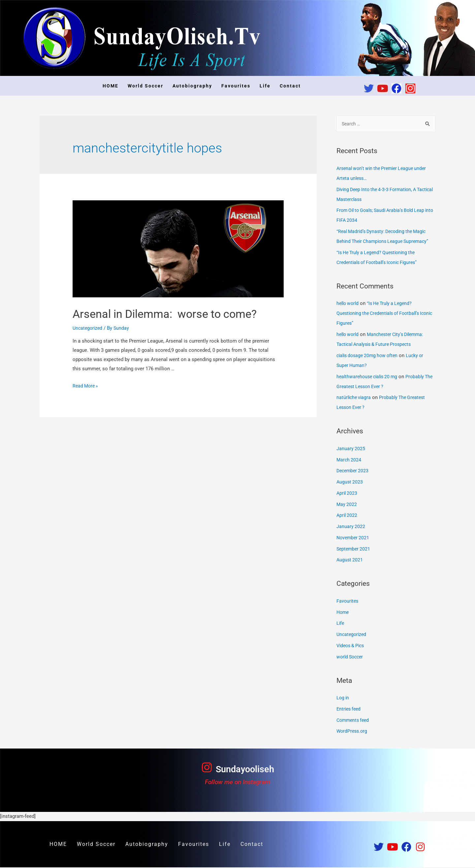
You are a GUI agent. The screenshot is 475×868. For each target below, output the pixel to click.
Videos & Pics (352, 646)
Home (343, 613)
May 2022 (347, 505)
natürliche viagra (355, 398)
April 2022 (348, 516)
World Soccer (145, 86)
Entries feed (350, 710)
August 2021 (350, 560)
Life (265, 86)
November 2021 (354, 538)
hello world (349, 304)
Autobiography (192, 86)
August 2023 (350, 483)
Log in (343, 698)
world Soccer (351, 657)
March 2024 (349, 460)
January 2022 (351, 527)
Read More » (86, 403)
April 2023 (348, 494)
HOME (111, 86)
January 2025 (351, 449)
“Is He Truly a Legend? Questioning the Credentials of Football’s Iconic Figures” (381, 314)
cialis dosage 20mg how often (370, 356)
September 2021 (354, 550)
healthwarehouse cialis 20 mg (369, 377)
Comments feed (354, 721)
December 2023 (354, 471)
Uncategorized (88, 345)
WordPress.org (353, 732)
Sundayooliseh (245, 769)
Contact (290, 86)
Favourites (236, 86)
